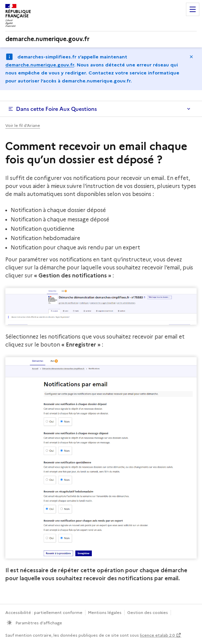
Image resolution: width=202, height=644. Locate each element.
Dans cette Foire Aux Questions (56, 109)
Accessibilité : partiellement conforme (44, 612)
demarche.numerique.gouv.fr (40, 65)
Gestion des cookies (148, 612)
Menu (193, 9)
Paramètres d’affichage (38, 623)
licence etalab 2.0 (157, 635)
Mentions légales (105, 612)
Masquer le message (191, 57)
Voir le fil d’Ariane (23, 125)
